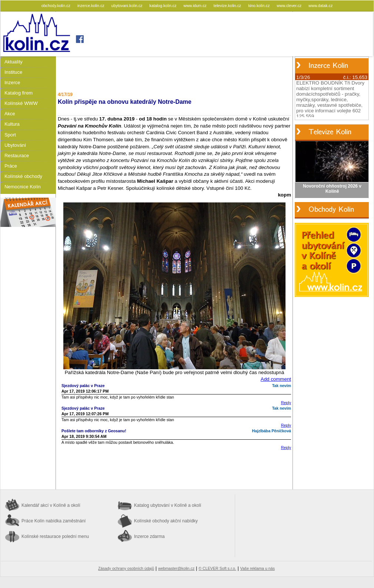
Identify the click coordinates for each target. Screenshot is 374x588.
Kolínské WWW (21, 103)
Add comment (276, 379)
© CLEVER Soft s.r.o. (217, 568)
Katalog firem (19, 93)
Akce (10, 114)
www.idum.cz (195, 6)
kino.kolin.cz (259, 6)
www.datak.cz (320, 6)
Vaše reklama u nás (258, 568)
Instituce (13, 72)
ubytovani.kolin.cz (128, 6)
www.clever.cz (290, 6)
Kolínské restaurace (55, 536)
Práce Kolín (54, 521)
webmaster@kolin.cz (176, 568)
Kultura (12, 124)
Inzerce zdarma (149, 536)
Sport (10, 135)
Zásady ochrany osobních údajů (126, 568)
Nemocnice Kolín (23, 187)
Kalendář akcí (51, 505)
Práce (11, 166)
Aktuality (14, 62)
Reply (286, 403)
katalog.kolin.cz (164, 6)
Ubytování (15, 145)
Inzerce (12, 82)
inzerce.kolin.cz (91, 6)
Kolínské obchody (23, 176)
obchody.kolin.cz (56, 6)
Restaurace (17, 156)
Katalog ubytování (168, 505)
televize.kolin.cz (228, 6)
